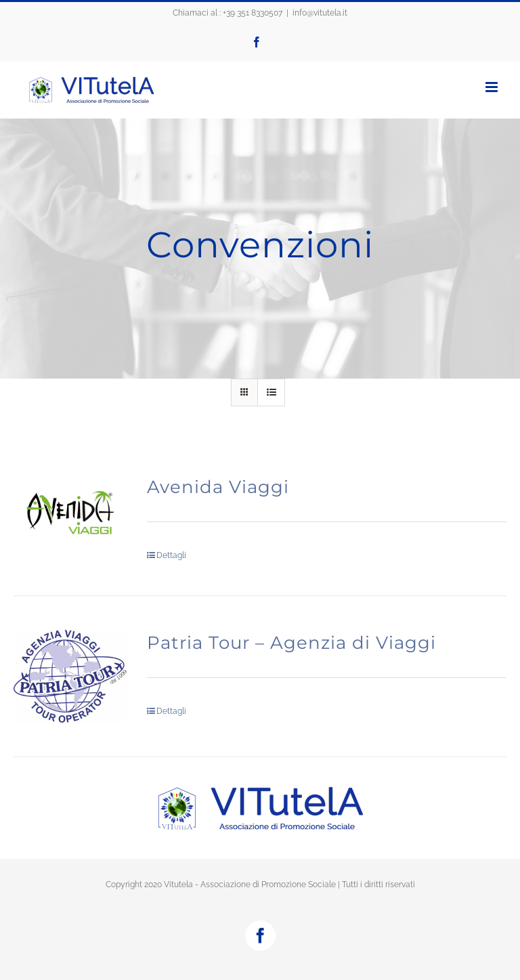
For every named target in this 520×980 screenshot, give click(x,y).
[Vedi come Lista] (271, 392)
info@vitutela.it (320, 13)
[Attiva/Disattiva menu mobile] (493, 87)
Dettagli (171, 555)
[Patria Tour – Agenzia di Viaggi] (70, 676)
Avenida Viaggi (218, 487)
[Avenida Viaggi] (70, 515)
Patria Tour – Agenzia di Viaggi (291, 643)
